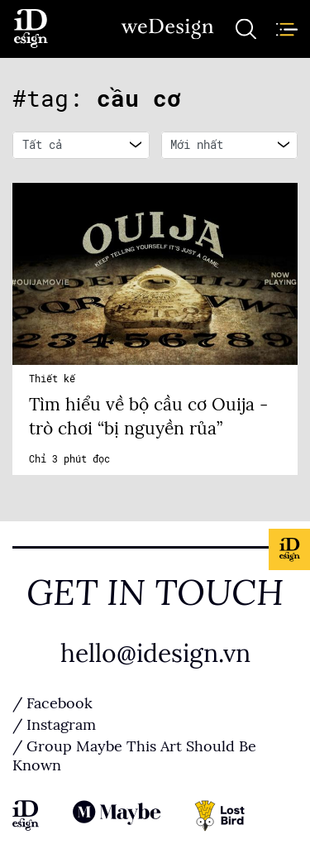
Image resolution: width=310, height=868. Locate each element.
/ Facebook (52, 703)
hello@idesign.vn (155, 654)
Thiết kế (52, 379)
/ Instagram (54, 725)
